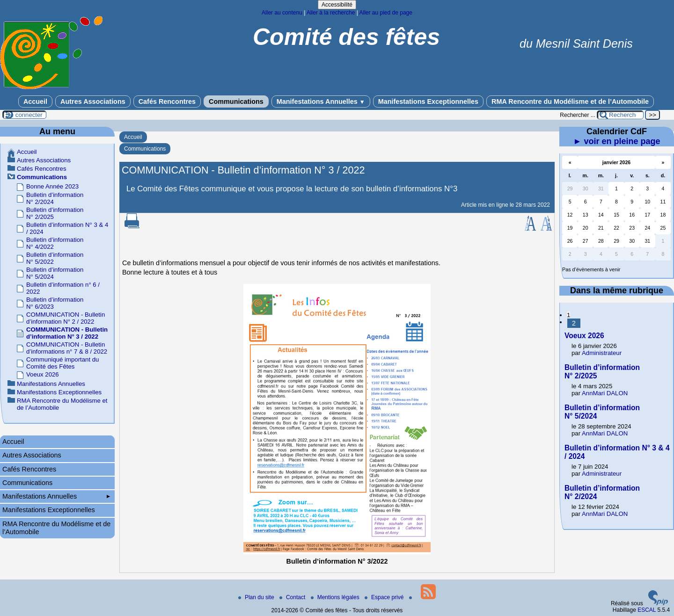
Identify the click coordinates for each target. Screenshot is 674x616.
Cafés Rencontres (167, 101)
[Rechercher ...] (620, 115)
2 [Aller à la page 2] (574, 323)
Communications (236, 101)
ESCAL (647, 610)
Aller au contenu (282, 13)
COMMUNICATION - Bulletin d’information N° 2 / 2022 (66, 318)
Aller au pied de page (385, 13)
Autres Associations (93, 101)
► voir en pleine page (617, 141)
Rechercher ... (577, 115)
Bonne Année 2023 (52, 186)
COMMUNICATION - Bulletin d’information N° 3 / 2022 (67, 333)
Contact (293, 597)
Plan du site (257, 597)
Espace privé (385, 597)
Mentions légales (336, 597)
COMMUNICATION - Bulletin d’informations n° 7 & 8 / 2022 (67, 348)
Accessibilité (337, 5)
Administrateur (602, 353)
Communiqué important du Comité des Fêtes (62, 363)
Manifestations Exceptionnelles (428, 101)
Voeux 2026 (43, 374)
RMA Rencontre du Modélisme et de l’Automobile (570, 101)
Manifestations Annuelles (321, 101)
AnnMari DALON (605, 393)
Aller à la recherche (331, 13)
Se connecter (24, 115)
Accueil (35, 101)
